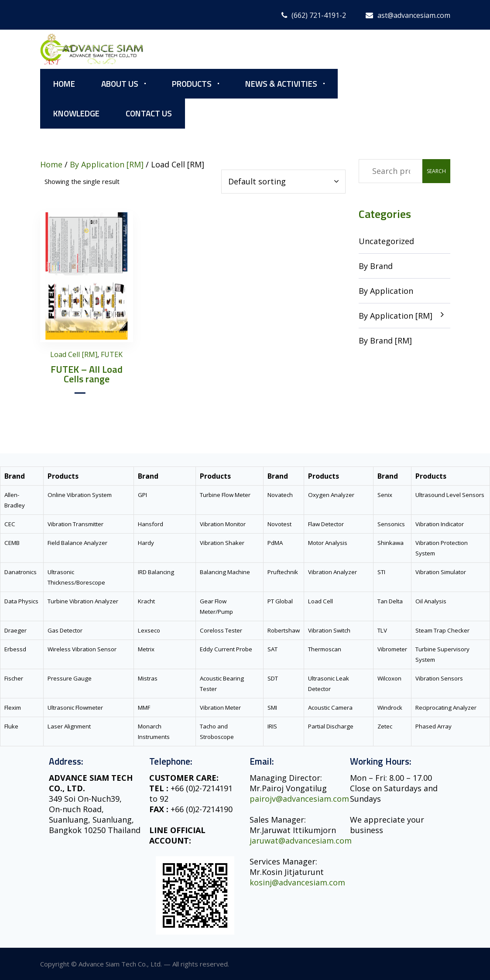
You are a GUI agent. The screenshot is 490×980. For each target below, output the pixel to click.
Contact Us (149, 113)
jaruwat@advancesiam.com (301, 840)
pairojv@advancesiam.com (299, 799)
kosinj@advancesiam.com (297, 882)
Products (192, 83)
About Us (120, 83)
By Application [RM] (396, 316)
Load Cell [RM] (74, 354)
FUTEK (112, 354)
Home (64, 83)
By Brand (376, 266)
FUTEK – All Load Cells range (87, 374)
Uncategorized (386, 241)
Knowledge (76, 113)
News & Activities (281, 83)
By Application (386, 291)
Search (436, 171)
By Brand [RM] (385, 340)
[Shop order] (283, 182)
